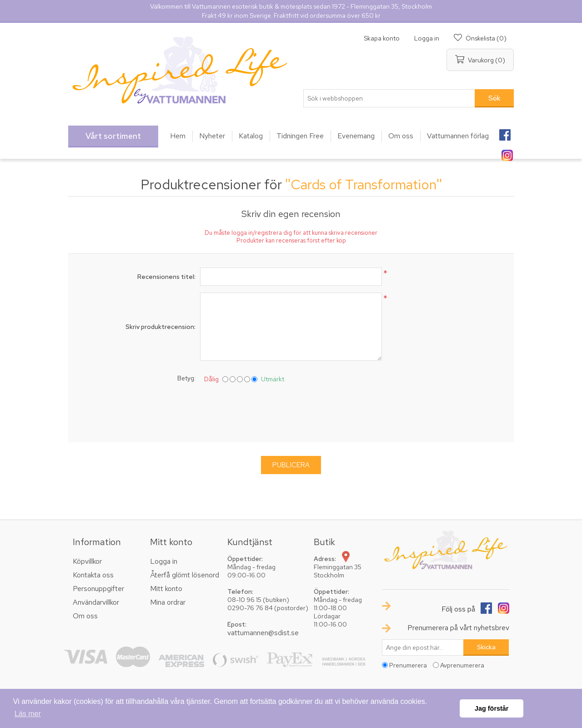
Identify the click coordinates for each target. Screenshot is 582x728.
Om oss (85, 616)
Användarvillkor (96, 602)
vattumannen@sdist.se (263, 633)
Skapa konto (382, 38)
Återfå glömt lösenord (185, 575)
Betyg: (186, 378)
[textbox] (389, 98)
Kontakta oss (93, 575)
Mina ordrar (168, 602)
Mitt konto (166, 589)
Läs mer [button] (28, 714)
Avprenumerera (462, 665)
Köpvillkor (87, 561)
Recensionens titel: (166, 277)
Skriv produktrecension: (161, 327)
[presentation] (291, 411)
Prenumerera (408, 665)
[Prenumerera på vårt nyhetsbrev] (423, 647)
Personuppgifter (98, 589)
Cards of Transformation (364, 184)
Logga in (427, 38)
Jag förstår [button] (492, 708)
